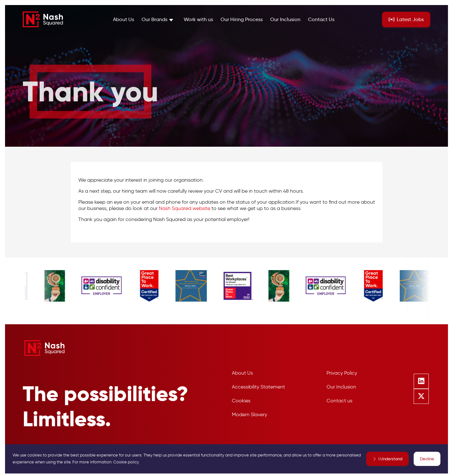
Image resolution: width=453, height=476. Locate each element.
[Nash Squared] (43, 19)
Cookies (241, 401)
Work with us (198, 19)
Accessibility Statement (258, 387)
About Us (123, 19)
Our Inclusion (285, 19)
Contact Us (321, 19)
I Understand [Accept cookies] (390, 459)
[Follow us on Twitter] (421, 396)
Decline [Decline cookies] (427, 459)
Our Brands (154, 19)
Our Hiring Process (242, 19)
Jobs (410, 20)
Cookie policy (126, 462)
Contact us (339, 401)
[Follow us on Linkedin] (421, 381)
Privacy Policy (342, 373)
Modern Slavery (249, 414)
